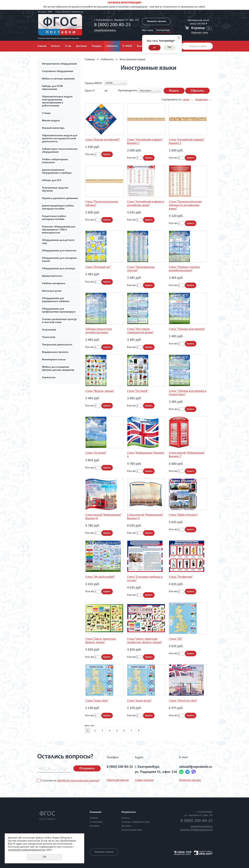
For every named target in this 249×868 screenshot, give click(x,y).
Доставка (81, 46)
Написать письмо (190, 780)
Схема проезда (144, 780)
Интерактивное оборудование (59, 64)
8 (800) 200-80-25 (112, 25)
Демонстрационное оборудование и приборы (57, 172)
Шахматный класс (52, 276)
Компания (96, 812)
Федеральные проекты (55, 352)
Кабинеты (112, 46)
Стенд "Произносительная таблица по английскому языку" (185, 205)
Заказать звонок (156, 22)
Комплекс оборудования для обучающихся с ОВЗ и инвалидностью (59, 230)
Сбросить (197, 91)
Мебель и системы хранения (58, 79)
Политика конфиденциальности (196, 830)
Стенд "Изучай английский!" (103, 140)
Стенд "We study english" (100, 577)
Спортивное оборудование (58, 72)
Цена (88, 91)
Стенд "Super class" (97, 701)
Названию (202, 100)
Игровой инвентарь (53, 128)
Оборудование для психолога (59, 251)
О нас (68, 46)
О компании (96, 822)
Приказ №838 (93, 83)
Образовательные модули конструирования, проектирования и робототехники (57, 101)
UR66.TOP (183, 852)
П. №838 (127, 46)
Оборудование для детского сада (58, 242)
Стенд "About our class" (183, 701)
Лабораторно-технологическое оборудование (60, 151)
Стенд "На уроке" (96, 453)
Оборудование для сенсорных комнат (59, 260)
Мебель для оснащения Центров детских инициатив (58, 369)
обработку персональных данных (78, 781)
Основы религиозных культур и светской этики (59, 321)
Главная (42, 46)
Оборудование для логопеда (59, 269)
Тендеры (96, 46)
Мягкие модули (51, 121)
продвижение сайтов (182, 854)
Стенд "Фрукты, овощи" (100, 391)
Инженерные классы (54, 360)
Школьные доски (52, 291)
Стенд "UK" (176, 639)
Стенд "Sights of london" (183, 515)
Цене (186, 100)
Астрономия (49, 330)
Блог (140, 46)
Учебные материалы (54, 284)
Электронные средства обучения (55, 190)
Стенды (46, 113)
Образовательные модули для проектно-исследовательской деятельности (60, 139)
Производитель (128, 91)
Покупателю (129, 812)
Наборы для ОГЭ (52, 181)
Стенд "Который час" (98, 267)
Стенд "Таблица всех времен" (187, 329)
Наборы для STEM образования (52, 88)
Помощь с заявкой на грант (136, 822)
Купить (107, 155)
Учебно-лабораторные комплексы (55, 161)
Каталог (56, 46)
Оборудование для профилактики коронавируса (59, 311)
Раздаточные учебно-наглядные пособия (54, 218)
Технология (49, 337)
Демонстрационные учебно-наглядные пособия (58, 207)
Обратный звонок (118, 780)
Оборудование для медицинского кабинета (56, 300)
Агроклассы (49, 378)
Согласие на (71, 781)
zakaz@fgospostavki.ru (105, 30)
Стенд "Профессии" (181, 577)
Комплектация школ (132, 830)
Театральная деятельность (57, 345)
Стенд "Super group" (139, 701)
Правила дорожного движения (60, 199)
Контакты (95, 826)
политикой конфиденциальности (27, 850)
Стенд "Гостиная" (138, 391)
